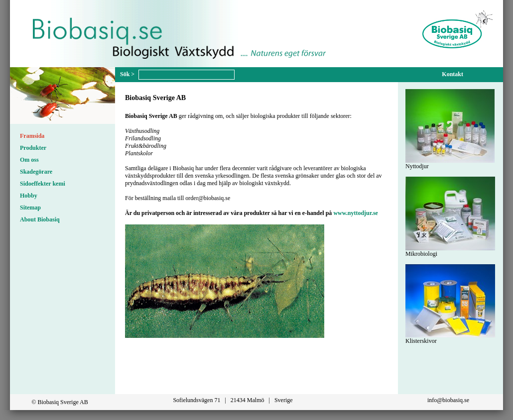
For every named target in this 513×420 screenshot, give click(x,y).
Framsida (32, 136)
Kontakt (452, 74)
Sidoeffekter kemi (43, 184)
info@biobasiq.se (448, 400)
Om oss (29, 160)
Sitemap (30, 208)
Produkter (33, 148)
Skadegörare (36, 172)
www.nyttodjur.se (356, 213)
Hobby (29, 196)
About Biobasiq (40, 219)
